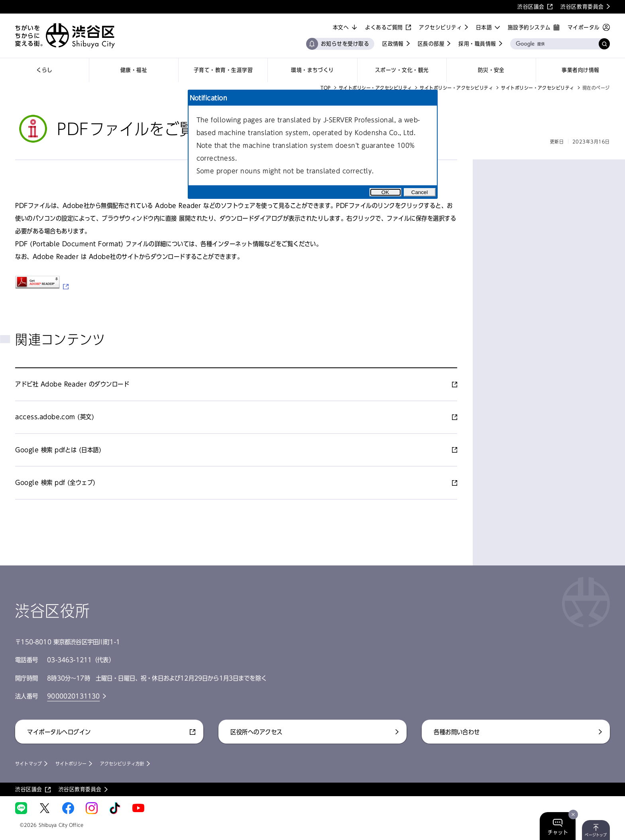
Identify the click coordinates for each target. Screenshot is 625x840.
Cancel (420, 192)
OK (385, 192)
